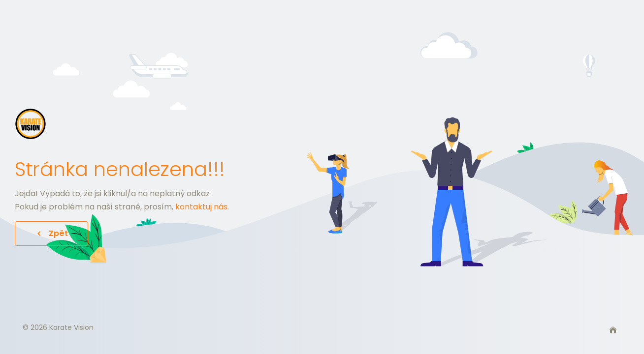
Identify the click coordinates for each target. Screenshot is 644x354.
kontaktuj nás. (202, 207)
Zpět (51, 233)
